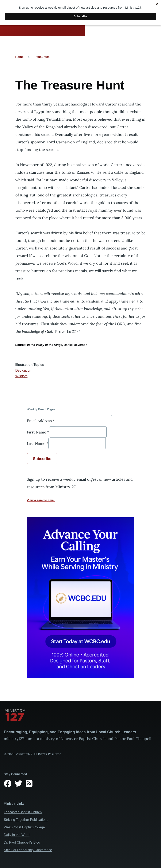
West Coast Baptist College (24, 827)
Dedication (23, 370)
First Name (38, 432)
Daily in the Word (17, 835)
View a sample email (41, 500)
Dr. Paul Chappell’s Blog (22, 842)
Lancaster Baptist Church (23, 812)
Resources (42, 57)
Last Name (38, 443)
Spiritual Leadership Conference (28, 850)
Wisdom (22, 376)
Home (20, 57)
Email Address (41, 421)
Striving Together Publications (26, 820)
